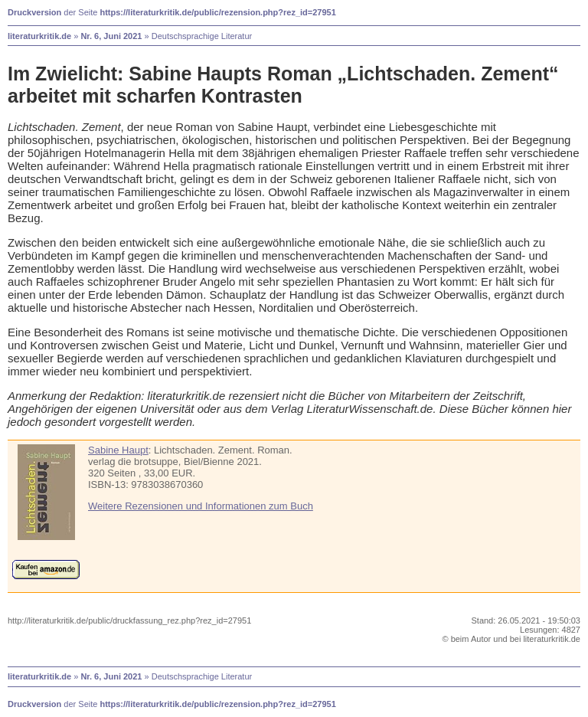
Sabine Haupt (118, 450)
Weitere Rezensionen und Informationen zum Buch (201, 506)
